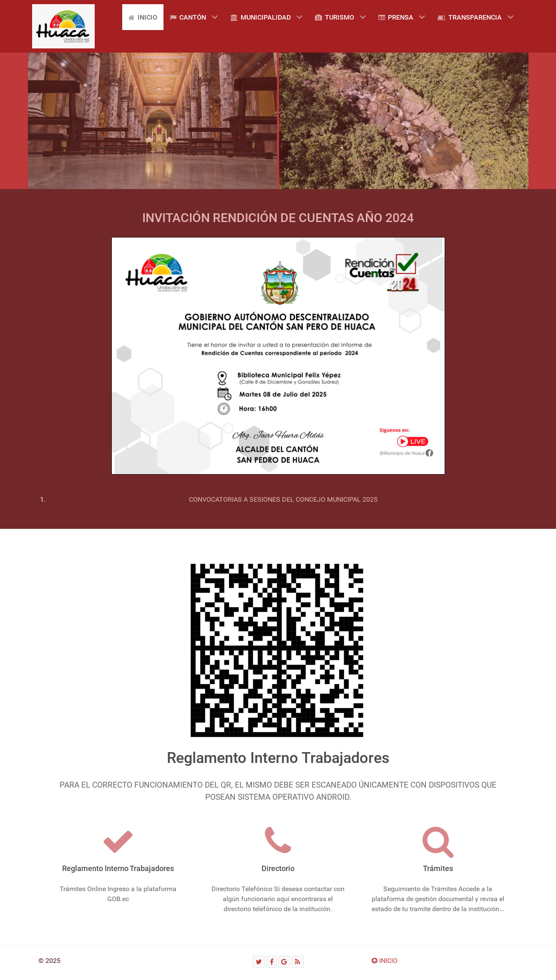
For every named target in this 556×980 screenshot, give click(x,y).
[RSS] (298, 962)
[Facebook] (272, 962)
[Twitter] (259, 962)
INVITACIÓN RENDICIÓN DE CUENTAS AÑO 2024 (278, 218)
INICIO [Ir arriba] (385, 961)
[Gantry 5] (63, 26)
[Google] (284, 962)
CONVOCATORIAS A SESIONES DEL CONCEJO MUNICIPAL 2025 (283, 499)
